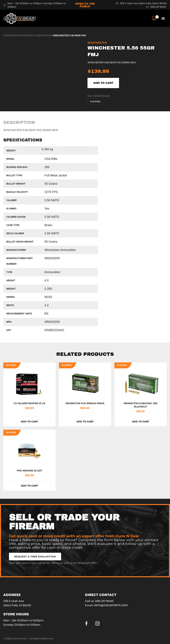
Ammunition (20, 35)
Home (7, 35)
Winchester (97, 43)
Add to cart (103, 83)
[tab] (19, 122)
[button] (163, 18)
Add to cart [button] (29, 422)
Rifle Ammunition (40, 35)
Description (19, 122)
